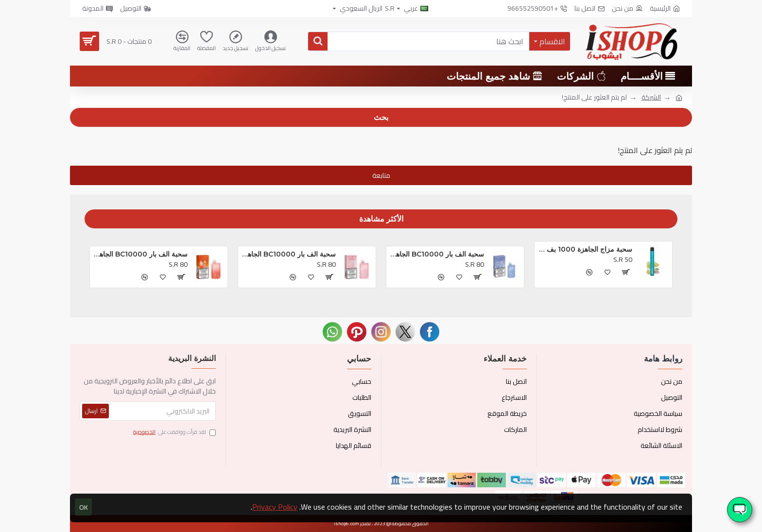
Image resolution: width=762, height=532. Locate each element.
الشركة (651, 97)
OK (84, 507)
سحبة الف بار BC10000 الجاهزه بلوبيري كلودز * (437, 254)
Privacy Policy (275, 507)
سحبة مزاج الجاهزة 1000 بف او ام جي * (585, 249)
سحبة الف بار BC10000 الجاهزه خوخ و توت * (140, 254)
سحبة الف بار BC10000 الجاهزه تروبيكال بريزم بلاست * (289, 254)
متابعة (381, 175)
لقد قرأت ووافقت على (174, 432)
